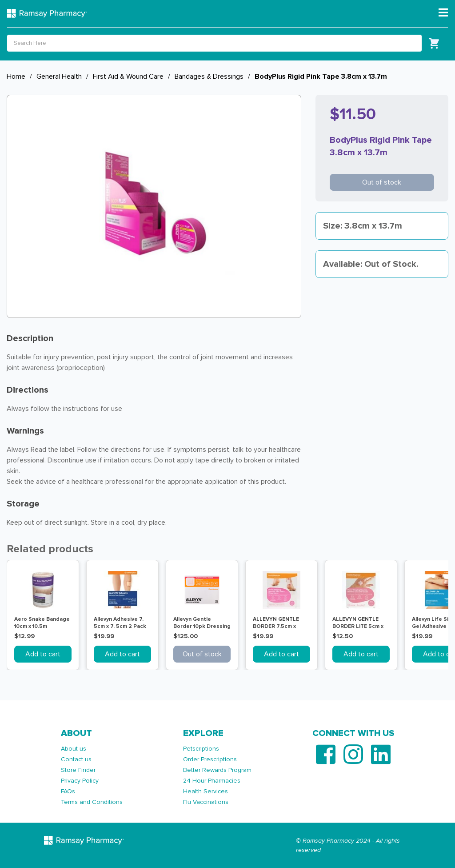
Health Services (206, 791)
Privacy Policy (80, 781)
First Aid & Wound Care (128, 76)
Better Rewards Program (217, 770)
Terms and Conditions (92, 802)
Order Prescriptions (210, 759)
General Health (59, 76)
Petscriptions (201, 749)
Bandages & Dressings (209, 76)
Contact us (76, 759)
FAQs (68, 791)
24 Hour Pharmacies (212, 781)
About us (74, 749)
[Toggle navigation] (443, 13)
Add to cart (43, 654)
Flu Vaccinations (206, 802)
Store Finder (78, 770)
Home (16, 76)
